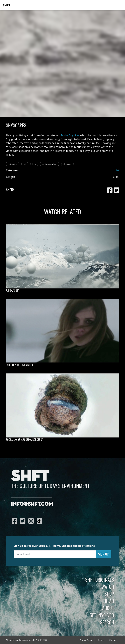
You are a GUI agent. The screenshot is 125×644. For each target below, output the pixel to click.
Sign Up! (104, 554)
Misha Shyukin (70, 135)
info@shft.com (32, 504)
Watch (108, 587)
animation (13, 164)
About (108, 608)
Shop (109, 594)
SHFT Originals (100, 580)
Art (117, 170)
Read (109, 601)
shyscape (68, 164)
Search (107, 622)
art (25, 164)
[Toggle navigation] (119, 5)
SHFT (7, 5)
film (34, 164)
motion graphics (49, 164)
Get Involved (102, 615)
